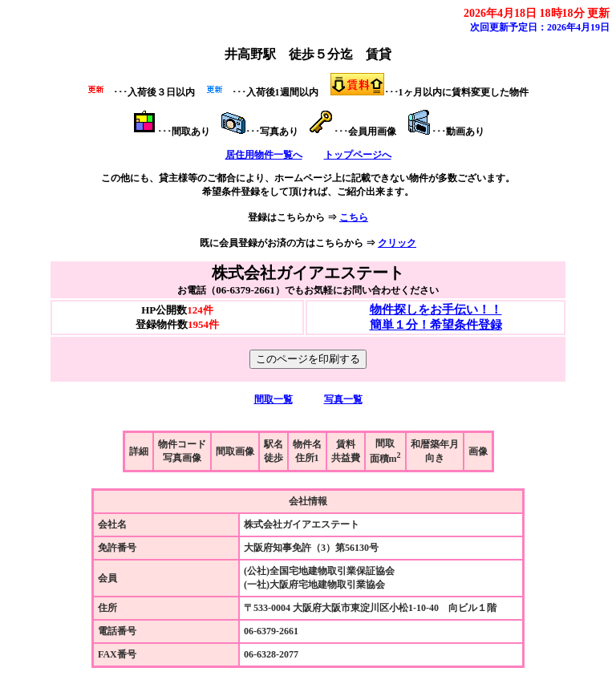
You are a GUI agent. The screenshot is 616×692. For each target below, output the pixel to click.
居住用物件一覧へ (264, 155)
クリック (397, 243)
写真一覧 (343, 399)
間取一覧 (274, 399)
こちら (354, 217)
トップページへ (358, 155)
